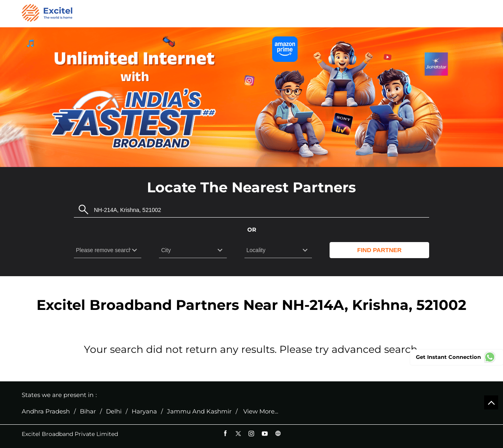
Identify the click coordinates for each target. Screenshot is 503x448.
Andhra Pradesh (46, 411)
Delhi (114, 411)
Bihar (88, 411)
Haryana (144, 411)
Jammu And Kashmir (199, 411)
